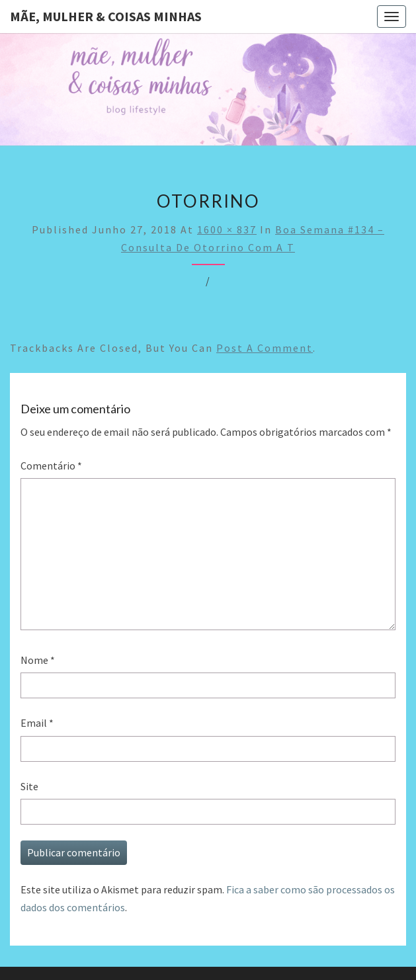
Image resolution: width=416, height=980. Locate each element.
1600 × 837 (227, 229)
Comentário (51, 466)
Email (37, 723)
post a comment (265, 348)
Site (29, 786)
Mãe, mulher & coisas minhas (106, 16)
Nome (38, 660)
